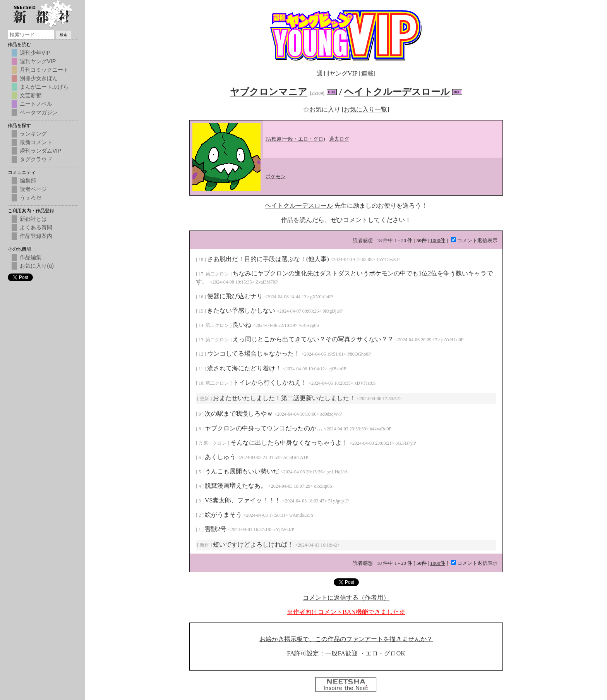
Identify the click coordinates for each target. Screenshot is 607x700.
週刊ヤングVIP (38, 61)
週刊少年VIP (35, 53)
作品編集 (31, 257)
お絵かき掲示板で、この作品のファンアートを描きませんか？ (346, 639)
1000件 (438, 240)
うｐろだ (31, 198)
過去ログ (339, 139)
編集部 (28, 181)
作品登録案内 (36, 236)
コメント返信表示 (474, 240)
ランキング (33, 134)
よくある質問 (36, 227)
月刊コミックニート (44, 70)
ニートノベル (36, 104)
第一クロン (215, 443)
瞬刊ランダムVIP (40, 151)
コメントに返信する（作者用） (346, 598)
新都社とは (33, 219)
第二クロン (218, 274)
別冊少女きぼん (39, 78)
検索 (63, 35)
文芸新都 (31, 95)
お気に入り (322, 109)
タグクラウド (36, 159)
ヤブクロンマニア (269, 92)
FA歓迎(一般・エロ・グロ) (295, 139)
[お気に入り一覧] (366, 109)
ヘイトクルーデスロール (397, 92)
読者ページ (33, 189)
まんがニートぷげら (44, 87)
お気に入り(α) (37, 266)
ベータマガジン (39, 112)
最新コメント (36, 142)
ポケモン (276, 176)
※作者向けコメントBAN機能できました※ (346, 612)
